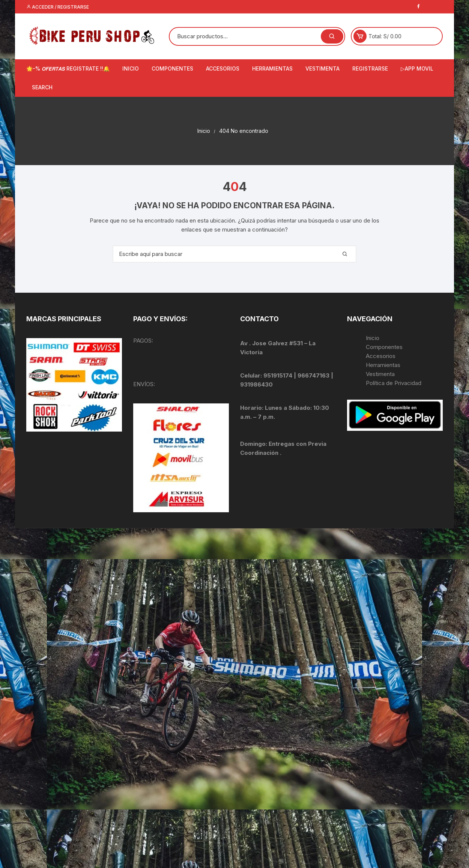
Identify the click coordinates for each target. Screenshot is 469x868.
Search (42, 87)
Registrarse (370, 68)
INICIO (131, 68)
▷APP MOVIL (417, 68)
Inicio (373, 338)
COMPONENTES (172, 68)
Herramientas (384, 365)
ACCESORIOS (223, 68)
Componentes (384, 347)
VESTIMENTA (322, 68)
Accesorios (381, 356)
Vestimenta (380, 374)
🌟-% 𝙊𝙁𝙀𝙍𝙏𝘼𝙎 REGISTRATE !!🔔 (68, 68)
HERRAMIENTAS (272, 68)
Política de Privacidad (394, 383)
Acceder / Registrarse (58, 7)
